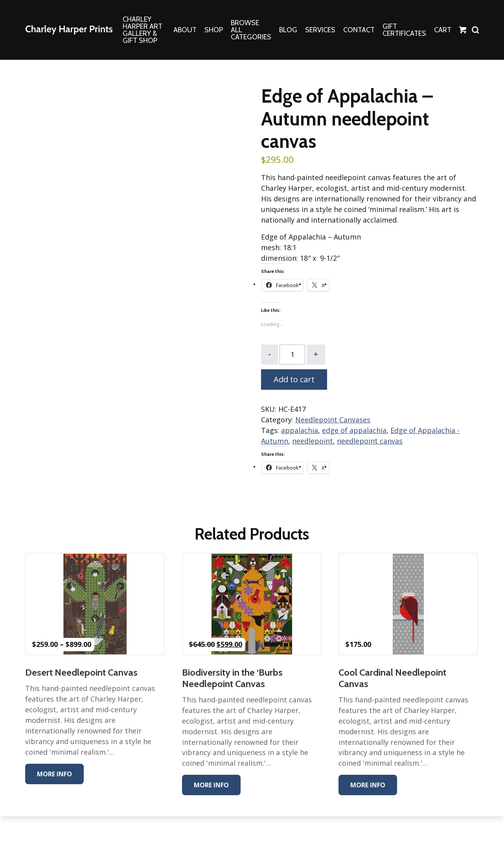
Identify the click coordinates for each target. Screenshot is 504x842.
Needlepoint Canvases (333, 420)
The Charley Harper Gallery (69, 30)
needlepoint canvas (370, 441)
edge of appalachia (354, 431)
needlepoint (313, 441)
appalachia (300, 431)
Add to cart (294, 380)
